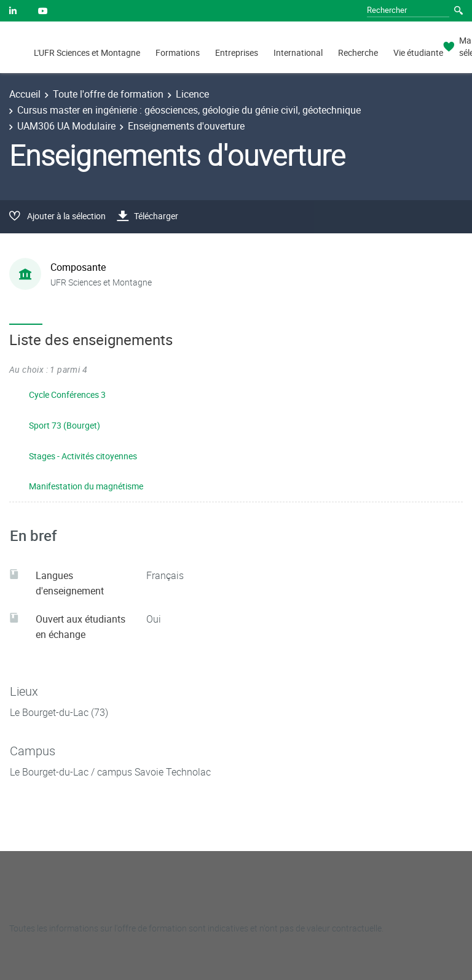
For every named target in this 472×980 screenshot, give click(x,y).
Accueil (25, 94)
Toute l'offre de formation (108, 94)
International (298, 52)
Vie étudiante (418, 52)
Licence (192, 94)
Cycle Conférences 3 (67, 395)
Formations (178, 52)
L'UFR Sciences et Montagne (87, 52)
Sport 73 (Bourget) (65, 425)
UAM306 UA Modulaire (66, 126)
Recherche (358, 52)
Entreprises (237, 52)
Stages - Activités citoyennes (83, 456)
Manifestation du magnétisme (86, 486)
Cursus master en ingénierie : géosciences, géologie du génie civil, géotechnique (189, 110)
